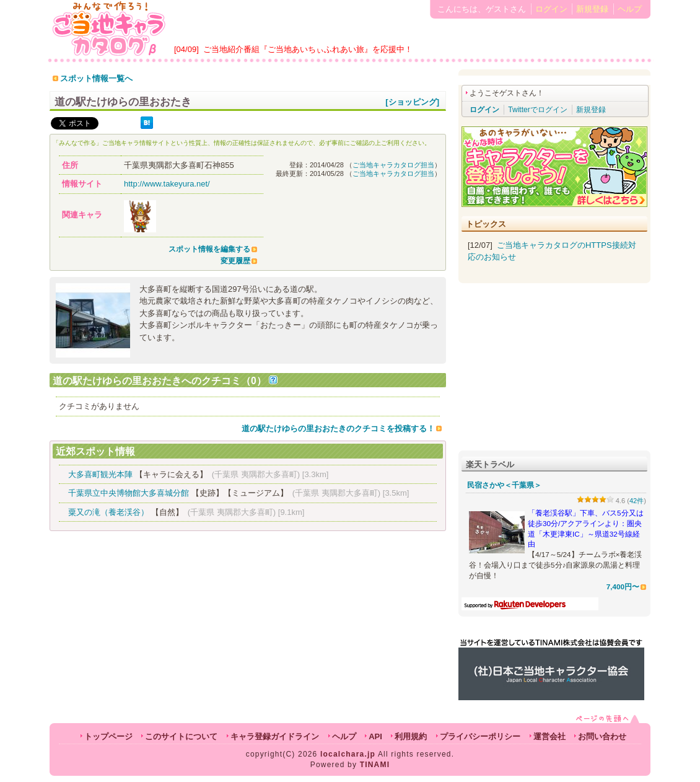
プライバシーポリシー (480, 736)
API (375, 736)
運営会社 (549, 736)
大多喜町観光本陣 (100, 474)
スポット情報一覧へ (96, 78)
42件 (637, 501)
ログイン (551, 9)
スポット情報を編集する (209, 249)
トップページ (108, 736)
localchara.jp (348, 754)
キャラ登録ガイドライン (275, 736)
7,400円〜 (623, 586)
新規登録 (592, 9)
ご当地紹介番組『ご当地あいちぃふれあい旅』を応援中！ (308, 49)
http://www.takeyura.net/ (167, 184)
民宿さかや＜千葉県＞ (504, 485)
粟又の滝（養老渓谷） (108, 512)
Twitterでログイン (537, 110)
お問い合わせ (602, 736)
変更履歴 (235, 261)
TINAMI (375, 765)
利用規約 (411, 736)
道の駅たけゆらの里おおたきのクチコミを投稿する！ (338, 428)
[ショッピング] (412, 102)
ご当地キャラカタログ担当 (393, 165)
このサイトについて (181, 736)
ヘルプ (630, 9)
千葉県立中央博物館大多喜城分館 (129, 493)
